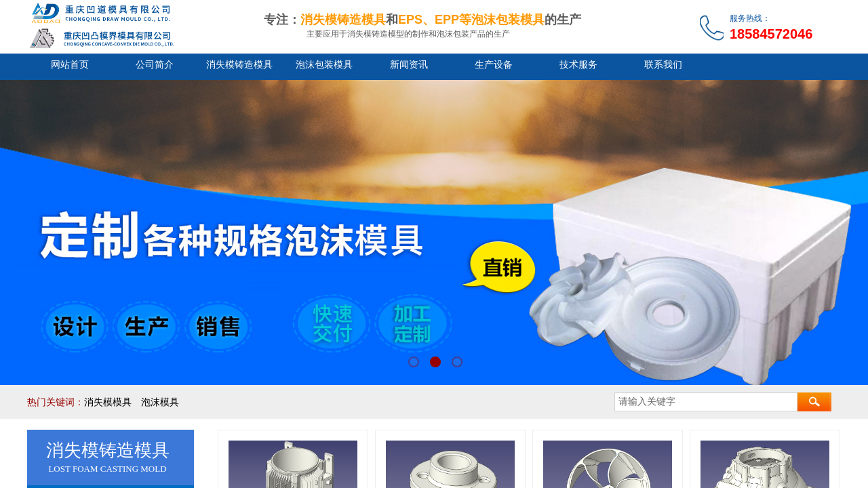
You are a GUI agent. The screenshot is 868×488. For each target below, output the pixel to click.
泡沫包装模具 (324, 65)
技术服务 (578, 65)
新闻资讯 (409, 65)
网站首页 (70, 65)
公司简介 (155, 65)
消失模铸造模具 (239, 65)
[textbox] (706, 402)
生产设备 (494, 65)
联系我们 (663, 65)
